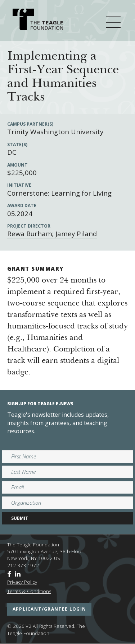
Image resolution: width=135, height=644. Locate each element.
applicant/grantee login (49, 609)
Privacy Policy (22, 582)
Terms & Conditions (29, 591)
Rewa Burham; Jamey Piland (52, 234)
